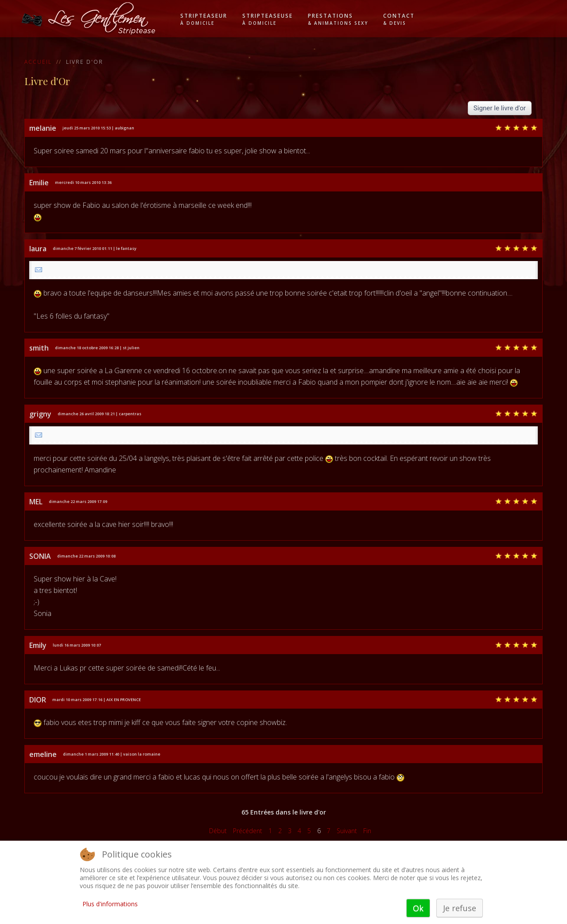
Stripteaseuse (268, 19)
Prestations (338, 19)
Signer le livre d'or (500, 108)
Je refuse (460, 908)
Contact (399, 19)
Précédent (248, 831)
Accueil (38, 62)
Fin (367, 831)
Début (218, 831)
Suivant (347, 831)
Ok (418, 908)
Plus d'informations (110, 904)
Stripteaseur (204, 19)
